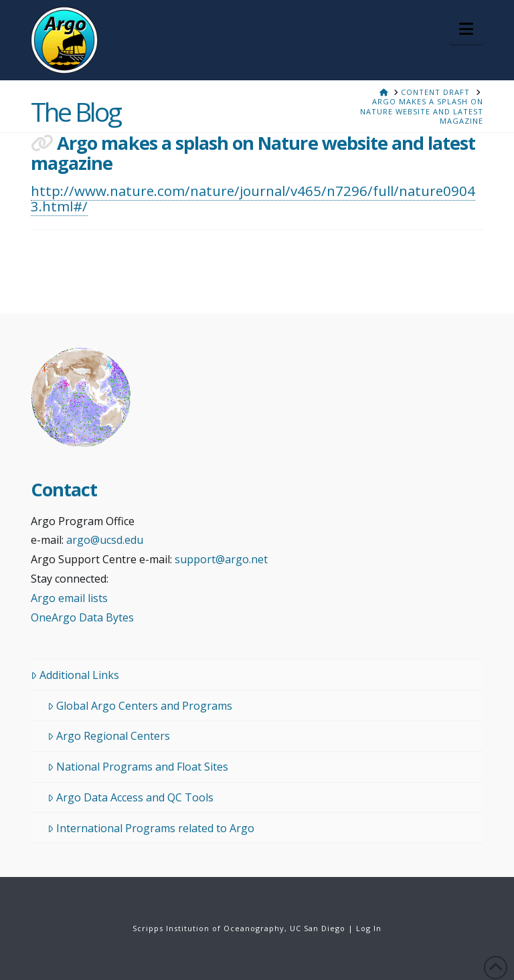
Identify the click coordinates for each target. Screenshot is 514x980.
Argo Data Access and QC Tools (131, 797)
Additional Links (75, 675)
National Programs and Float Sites (138, 767)
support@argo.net (221, 559)
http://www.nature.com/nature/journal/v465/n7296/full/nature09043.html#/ (253, 198)
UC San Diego (318, 928)
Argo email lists (69, 598)
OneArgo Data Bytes (82, 617)
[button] (466, 29)
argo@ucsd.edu (105, 540)
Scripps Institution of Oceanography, (210, 928)
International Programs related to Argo (151, 828)
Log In (369, 928)
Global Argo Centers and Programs (140, 706)
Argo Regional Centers (109, 736)
